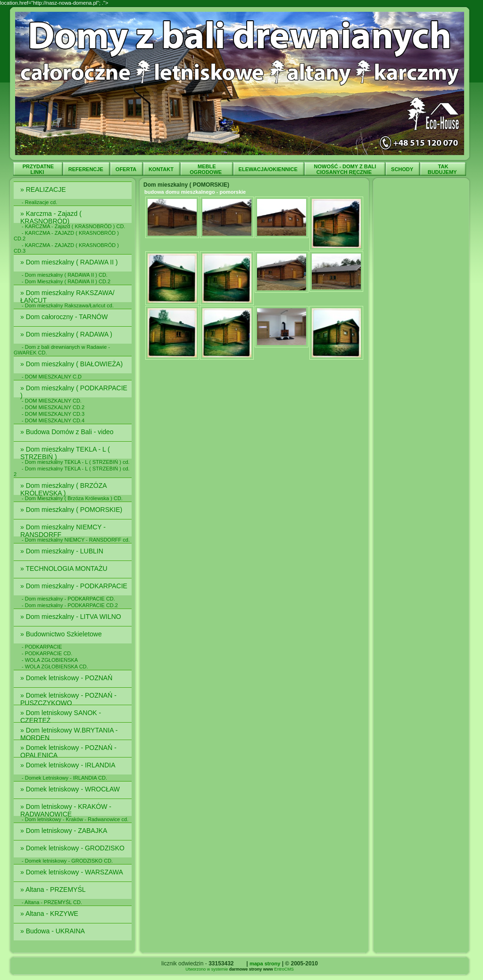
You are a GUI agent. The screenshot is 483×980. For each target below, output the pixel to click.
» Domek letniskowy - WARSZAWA (72, 872)
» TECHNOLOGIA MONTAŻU (65, 568)
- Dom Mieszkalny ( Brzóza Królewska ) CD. (72, 498)
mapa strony (265, 964)
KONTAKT (162, 169)
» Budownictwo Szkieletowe (62, 634)
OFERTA (127, 169)
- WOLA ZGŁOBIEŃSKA (50, 660)
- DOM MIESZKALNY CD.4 (53, 420)
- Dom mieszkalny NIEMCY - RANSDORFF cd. (76, 540)
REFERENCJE (87, 169)
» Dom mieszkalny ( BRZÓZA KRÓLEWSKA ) (63, 489)
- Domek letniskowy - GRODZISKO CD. (67, 861)
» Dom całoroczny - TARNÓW (65, 317)
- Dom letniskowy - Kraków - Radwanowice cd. (75, 819)
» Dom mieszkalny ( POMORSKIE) (72, 510)
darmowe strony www (251, 969)
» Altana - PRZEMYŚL (54, 889)
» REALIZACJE (44, 189)
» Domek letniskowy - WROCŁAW (71, 789)
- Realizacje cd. (39, 202)
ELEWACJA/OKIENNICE (269, 169)
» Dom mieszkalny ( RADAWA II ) (70, 262)
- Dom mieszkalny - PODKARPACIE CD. (68, 599)
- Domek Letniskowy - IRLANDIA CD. (64, 778)
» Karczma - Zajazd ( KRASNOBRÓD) (51, 217)
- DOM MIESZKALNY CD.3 (53, 414)
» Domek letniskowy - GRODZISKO (73, 848)
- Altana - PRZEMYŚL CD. (52, 902)
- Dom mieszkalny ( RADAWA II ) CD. (65, 275)
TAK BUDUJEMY (443, 169)
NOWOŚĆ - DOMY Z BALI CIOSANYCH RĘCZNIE (345, 169)
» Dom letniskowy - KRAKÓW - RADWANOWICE (66, 810)
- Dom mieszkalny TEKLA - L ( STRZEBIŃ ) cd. (76, 462)
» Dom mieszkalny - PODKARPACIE (75, 586)
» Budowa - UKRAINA (53, 931)
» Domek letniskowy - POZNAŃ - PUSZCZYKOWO (68, 699)
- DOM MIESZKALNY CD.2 (53, 407)
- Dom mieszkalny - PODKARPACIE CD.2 (70, 605)
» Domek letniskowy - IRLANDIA (69, 765)
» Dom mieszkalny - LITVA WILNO (72, 617)
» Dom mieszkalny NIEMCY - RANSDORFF (63, 531)
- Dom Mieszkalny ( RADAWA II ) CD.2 (66, 281)
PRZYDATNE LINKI (38, 169)
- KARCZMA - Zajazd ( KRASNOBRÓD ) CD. (73, 226)
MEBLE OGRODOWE (206, 169)
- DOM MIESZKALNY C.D (52, 377)
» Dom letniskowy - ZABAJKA (65, 831)
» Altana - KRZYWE (50, 914)
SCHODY (403, 169)
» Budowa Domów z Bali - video (68, 432)
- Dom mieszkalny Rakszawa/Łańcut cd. (68, 305)
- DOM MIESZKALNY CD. (52, 401)
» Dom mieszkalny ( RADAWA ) (68, 334)
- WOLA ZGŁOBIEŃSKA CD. (55, 667)
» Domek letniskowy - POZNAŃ (67, 678)
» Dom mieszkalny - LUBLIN (63, 551)
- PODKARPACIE (42, 647)
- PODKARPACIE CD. (47, 653)
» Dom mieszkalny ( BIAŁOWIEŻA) (73, 364)
